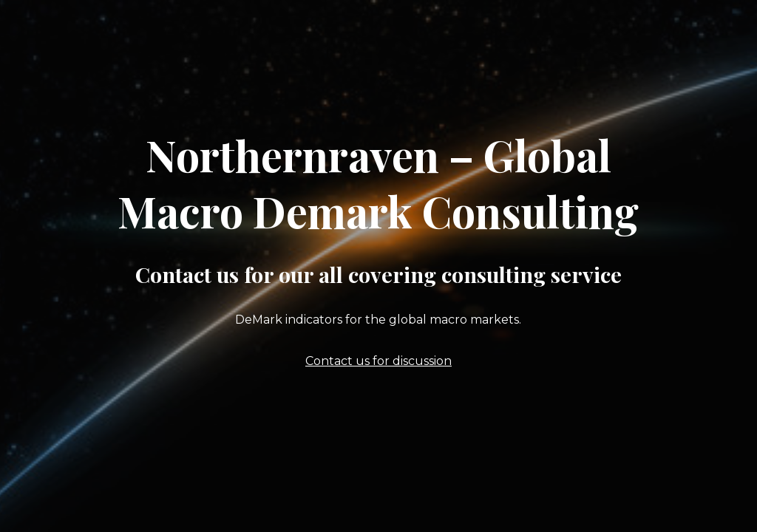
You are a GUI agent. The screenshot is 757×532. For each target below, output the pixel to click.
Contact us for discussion (378, 361)
